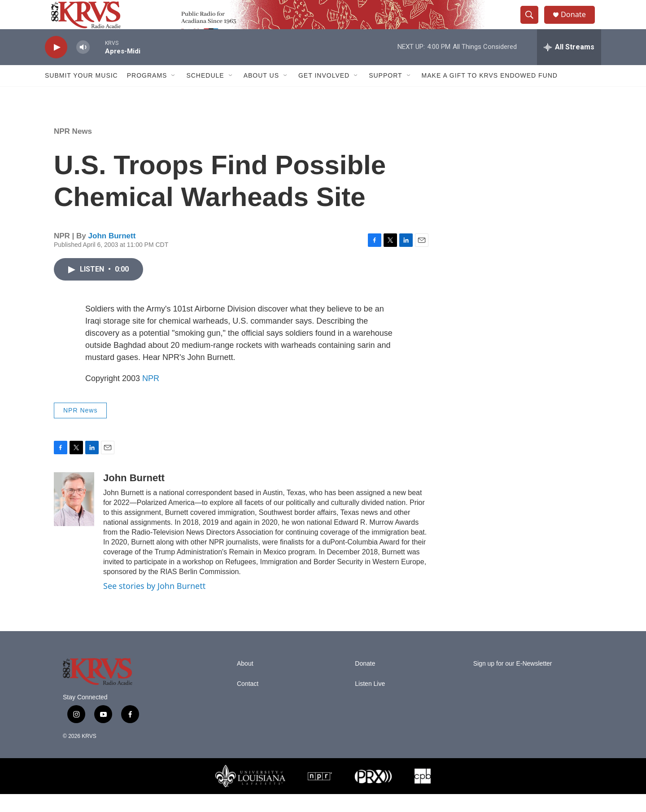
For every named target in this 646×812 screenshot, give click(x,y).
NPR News (73, 149)
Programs (147, 93)
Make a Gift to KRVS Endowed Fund (490, 93)
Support (385, 93)
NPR (151, 396)
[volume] (83, 65)
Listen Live (370, 701)
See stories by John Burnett (154, 604)
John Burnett (112, 254)
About (245, 681)
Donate (578, 24)
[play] (56, 65)
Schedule (205, 93)
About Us (261, 93)
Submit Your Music (81, 93)
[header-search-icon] (533, 24)
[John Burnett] (74, 517)
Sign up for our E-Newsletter (513, 681)
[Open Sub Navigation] (174, 93)
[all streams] (569, 65)
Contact (248, 701)
